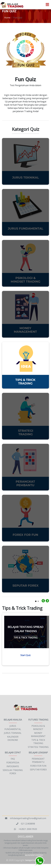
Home (7, 18)
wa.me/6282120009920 (34, 855)
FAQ (13, 759)
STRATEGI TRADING (38, 747)
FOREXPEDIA (13, 763)
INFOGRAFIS (13, 766)
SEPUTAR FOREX (38, 770)
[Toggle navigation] (47, 5)
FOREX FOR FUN (38, 766)
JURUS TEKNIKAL (13, 733)
